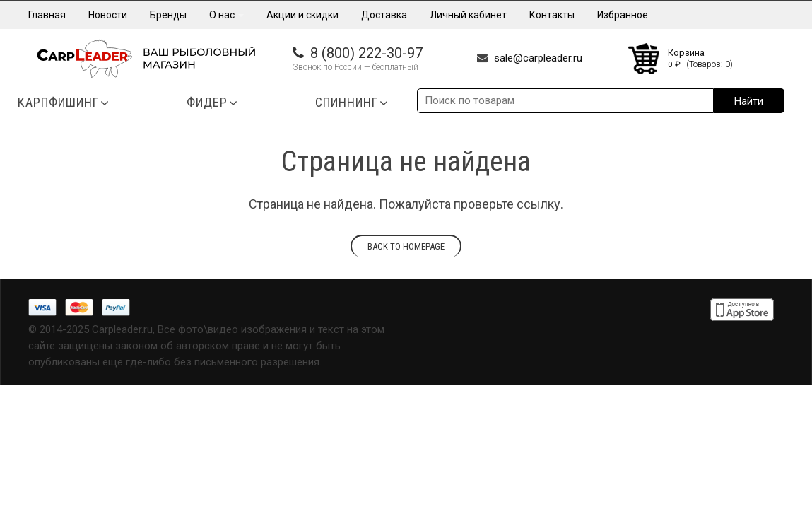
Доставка (384, 15)
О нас (226, 15)
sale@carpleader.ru (538, 58)
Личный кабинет (468, 15)
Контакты (552, 15)
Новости (108, 15)
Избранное (623, 15)
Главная (47, 15)
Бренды (168, 15)
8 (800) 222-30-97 (366, 53)
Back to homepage (406, 246)
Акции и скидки (302, 15)
